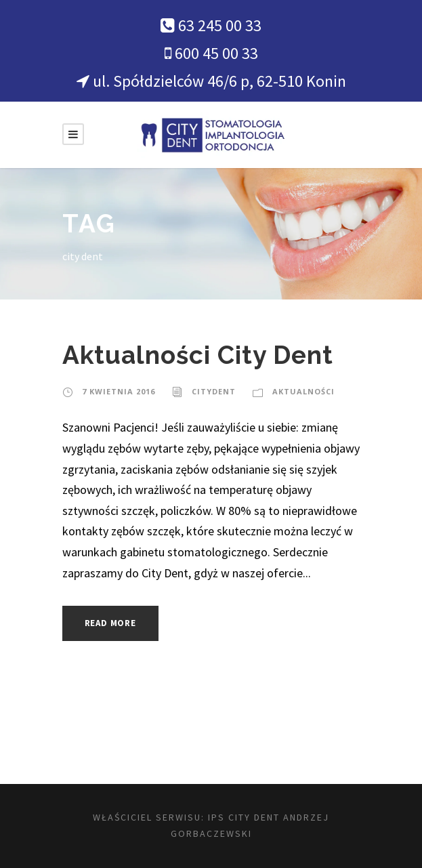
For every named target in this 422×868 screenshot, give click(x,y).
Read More (110, 623)
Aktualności (303, 391)
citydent (214, 391)
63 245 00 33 (220, 25)
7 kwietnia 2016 (119, 391)
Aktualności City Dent (198, 355)
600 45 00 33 (216, 53)
